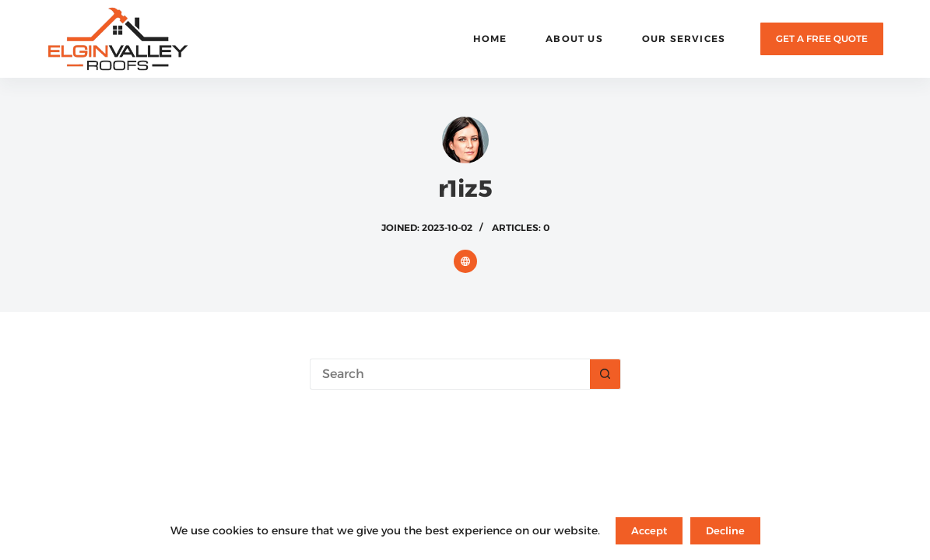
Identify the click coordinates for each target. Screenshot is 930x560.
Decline (725, 530)
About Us (574, 38)
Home (490, 38)
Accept (649, 530)
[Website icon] (465, 261)
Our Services (684, 38)
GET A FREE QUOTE (822, 38)
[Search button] (605, 374)
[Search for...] (450, 374)
